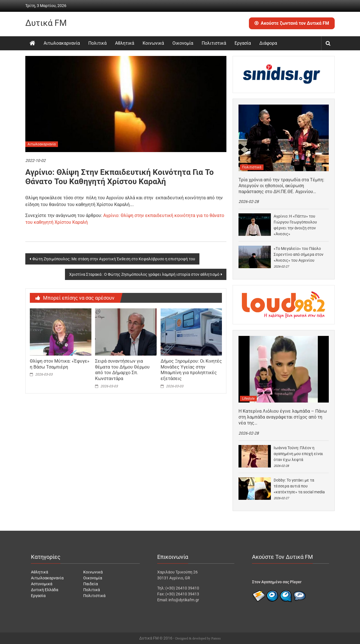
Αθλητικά (125, 43)
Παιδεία (91, 584)
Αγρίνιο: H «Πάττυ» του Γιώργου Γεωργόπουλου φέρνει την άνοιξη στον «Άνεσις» (295, 225)
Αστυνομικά (42, 584)
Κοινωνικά (153, 43)
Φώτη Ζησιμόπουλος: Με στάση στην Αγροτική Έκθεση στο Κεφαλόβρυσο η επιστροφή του (114, 259)
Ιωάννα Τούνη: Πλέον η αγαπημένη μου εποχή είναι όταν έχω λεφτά (298, 454)
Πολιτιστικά (214, 43)
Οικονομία (183, 43)
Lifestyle (248, 399)
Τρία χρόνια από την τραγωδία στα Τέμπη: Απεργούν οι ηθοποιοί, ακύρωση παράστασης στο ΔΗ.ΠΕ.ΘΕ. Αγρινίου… (281, 186)
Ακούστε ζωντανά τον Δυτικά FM (292, 23)
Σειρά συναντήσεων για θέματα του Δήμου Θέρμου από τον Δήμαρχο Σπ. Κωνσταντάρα (122, 370)
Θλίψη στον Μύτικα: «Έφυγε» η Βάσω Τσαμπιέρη (60, 364)
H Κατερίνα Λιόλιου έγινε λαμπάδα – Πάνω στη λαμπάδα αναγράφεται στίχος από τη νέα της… (283, 417)
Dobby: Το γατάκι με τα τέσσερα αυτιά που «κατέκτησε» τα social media (299, 486)
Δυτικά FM (46, 23)
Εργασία (243, 43)
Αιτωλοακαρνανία (62, 43)
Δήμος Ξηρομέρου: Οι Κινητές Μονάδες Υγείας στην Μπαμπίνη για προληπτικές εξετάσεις (191, 370)
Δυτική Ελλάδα (45, 590)
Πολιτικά (97, 43)
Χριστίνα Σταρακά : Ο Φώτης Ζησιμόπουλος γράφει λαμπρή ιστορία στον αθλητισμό (144, 274)
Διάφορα (268, 43)
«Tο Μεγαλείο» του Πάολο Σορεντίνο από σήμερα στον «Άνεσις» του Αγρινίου (299, 254)
